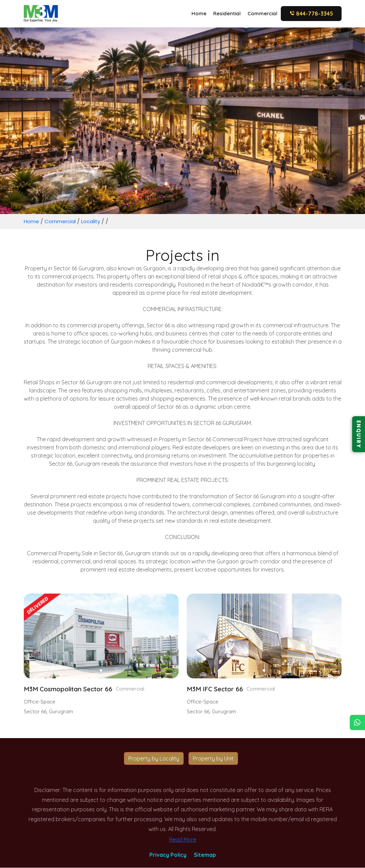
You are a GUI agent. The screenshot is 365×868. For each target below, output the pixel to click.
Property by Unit (213, 759)
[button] (101, 670)
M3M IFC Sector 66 (217, 689)
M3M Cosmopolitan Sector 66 (72, 689)
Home (199, 13)
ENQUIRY (358, 434)
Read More (183, 840)
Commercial (262, 13)
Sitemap (205, 855)
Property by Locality (154, 759)
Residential (227, 13)
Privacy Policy (168, 855)
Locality (94, 221)
